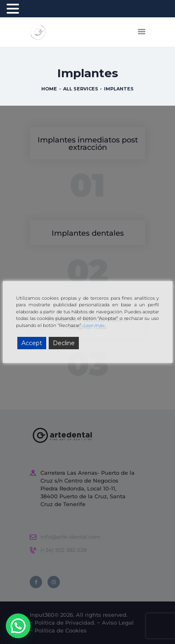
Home (49, 89)
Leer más (94, 325)
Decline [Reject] (64, 343)
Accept (32, 343)
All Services (81, 89)
